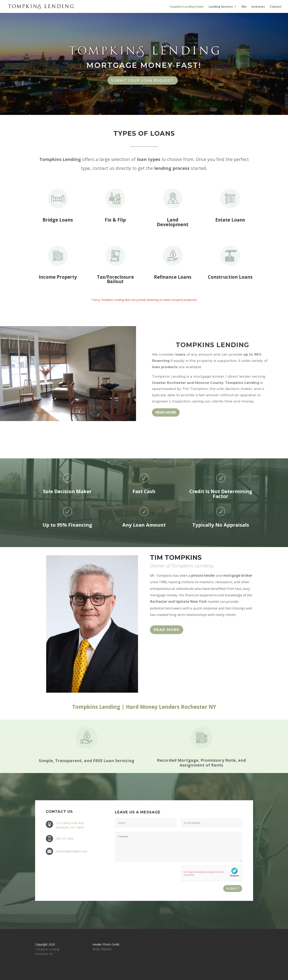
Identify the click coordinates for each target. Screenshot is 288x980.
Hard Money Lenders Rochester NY (171, 707)
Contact (276, 7)
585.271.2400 (65, 839)
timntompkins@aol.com (72, 851)
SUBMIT (233, 888)
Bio (244, 7)
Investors (258, 7)
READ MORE (166, 412)
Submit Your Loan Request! (143, 80)
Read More (167, 630)
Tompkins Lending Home (186, 7)
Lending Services (221, 7)
